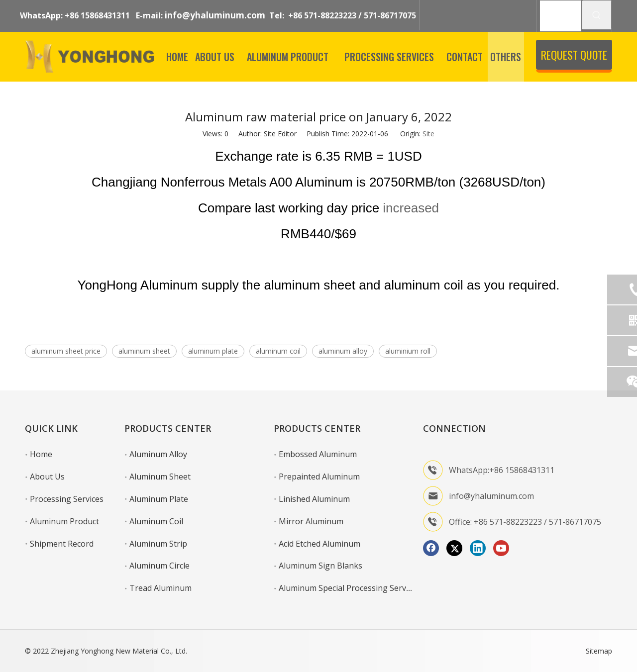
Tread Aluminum (160, 588)
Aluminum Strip (158, 544)
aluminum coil (278, 351)
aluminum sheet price (66, 351)
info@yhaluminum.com (215, 15)
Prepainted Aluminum (319, 477)
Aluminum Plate (159, 499)
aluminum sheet (144, 351)
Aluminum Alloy (158, 454)
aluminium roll (408, 351)
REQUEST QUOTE (574, 55)
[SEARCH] (561, 16)
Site (428, 134)
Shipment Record (62, 544)
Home (41, 454)
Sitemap (599, 651)
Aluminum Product (64, 521)
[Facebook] (431, 548)
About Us (47, 477)
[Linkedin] (478, 548)
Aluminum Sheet (160, 477)
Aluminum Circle (159, 566)
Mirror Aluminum (311, 521)
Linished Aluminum (314, 499)
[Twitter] (454, 548)
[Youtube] (501, 548)
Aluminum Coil (156, 521)
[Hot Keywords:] (597, 15)
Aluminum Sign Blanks (320, 566)
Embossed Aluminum (318, 454)
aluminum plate (213, 351)
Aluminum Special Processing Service (347, 588)
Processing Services (67, 499)
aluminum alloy (343, 351)
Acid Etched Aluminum (319, 544)
